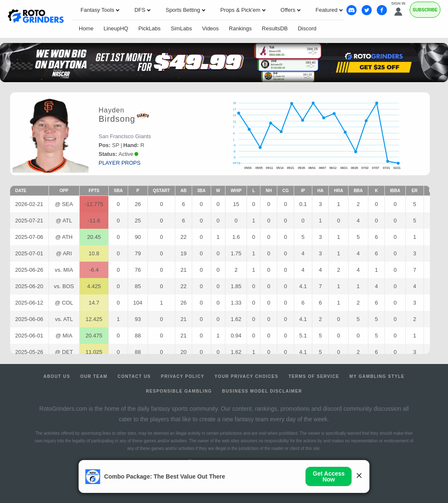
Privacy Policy (183, 376)
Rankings (240, 28)
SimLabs (181, 28)
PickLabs (149, 28)
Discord (307, 28)
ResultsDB (275, 28)
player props (119, 163)
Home (86, 28)
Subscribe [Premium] (425, 10)
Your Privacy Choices (247, 376)
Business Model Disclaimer (262, 391)
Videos (211, 28)
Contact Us (134, 376)
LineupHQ (116, 28)
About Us (57, 376)
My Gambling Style (377, 376)
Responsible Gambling (179, 391)
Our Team (94, 376)
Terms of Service (314, 376)
